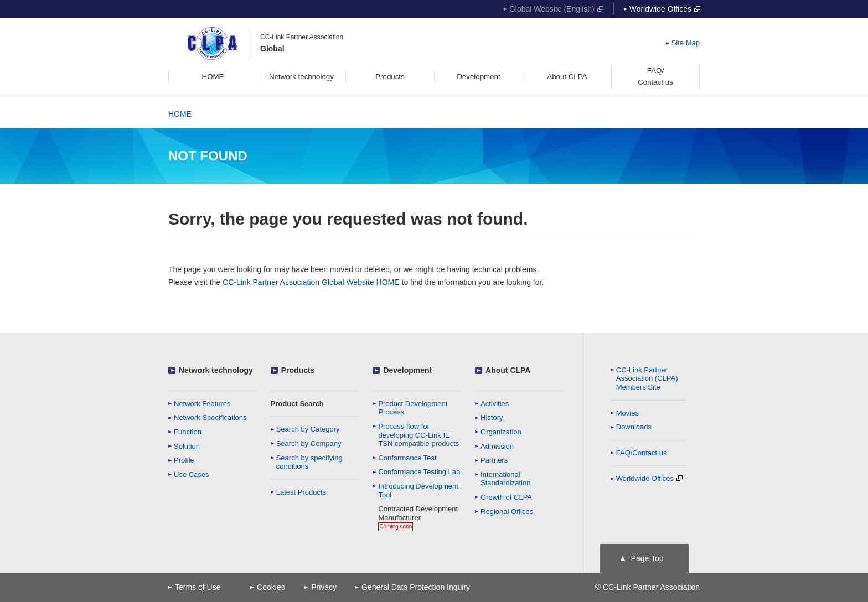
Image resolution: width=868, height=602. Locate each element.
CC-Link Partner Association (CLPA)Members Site (647, 378)
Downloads (634, 427)
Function (188, 432)
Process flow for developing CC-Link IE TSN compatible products (418, 435)
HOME (180, 114)
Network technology (216, 370)
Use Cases (192, 474)
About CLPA (508, 370)
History (492, 417)
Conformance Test (407, 458)
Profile (184, 460)
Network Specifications (210, 417)
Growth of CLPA (506, 497)
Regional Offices (507, 512)
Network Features (202, 404)
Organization (501, 432)
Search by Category (308, 429)
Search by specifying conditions (309, 462)
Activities (495, 404)
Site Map (686, 43)
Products (298, 370)
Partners (494, 460)
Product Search (297, 404)
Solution (187, 446)
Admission (497, 446)
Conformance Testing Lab (419, 472)
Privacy (324, 587)
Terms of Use (198, 587)
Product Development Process (413, 408)
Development (407, 370)
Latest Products (301, 492)
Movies (627, 413)
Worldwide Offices (665, 9)
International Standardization (505, 479)
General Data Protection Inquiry (416, 587)
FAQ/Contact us (642, 453)
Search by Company (309, 443)
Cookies (271, 587)
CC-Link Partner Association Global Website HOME (311, 282)
